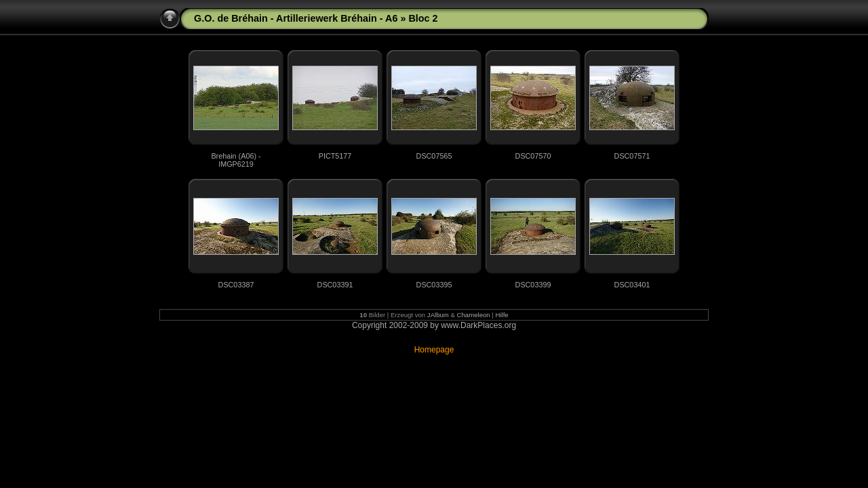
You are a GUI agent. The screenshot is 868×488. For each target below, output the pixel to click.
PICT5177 (335, 156)
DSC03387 (236, 285)
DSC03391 (335, 285)
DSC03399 (533, 285)
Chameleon (474, 315)
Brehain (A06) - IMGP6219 (236, 160)
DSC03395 (434, 285)
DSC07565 (434, 156)
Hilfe (502, 315)
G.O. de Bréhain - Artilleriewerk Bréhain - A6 (296, 18)
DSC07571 (632, 156)
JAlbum (438, 315)
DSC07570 (533, 156)
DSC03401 (632, 285)
